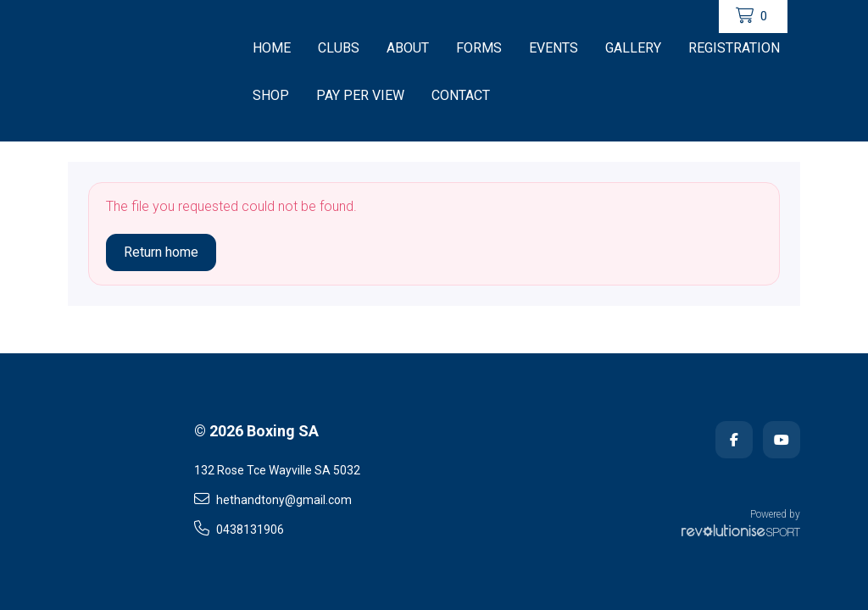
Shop (271, 95)
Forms (479, 48)
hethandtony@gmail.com (273, 499)
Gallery (633, 48)
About (408, 48)
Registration (734, 48)
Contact (461, 95)
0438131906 (239, 529)
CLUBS (339, 48)
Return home (161, 252)
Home (272, 48)
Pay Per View (360, 95)
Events (554, 48)
